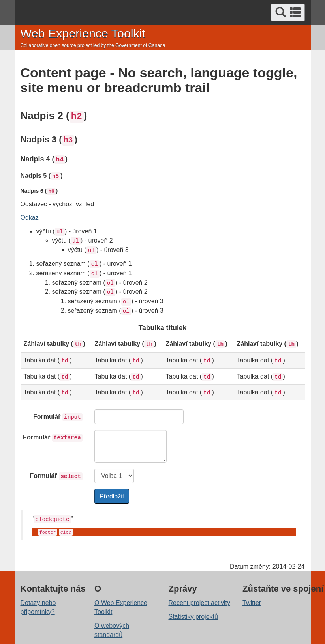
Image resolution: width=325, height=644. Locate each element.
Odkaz (30, 217)
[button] (288, 12)
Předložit (112, 496)
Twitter (252, 603)
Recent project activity (200, 603)
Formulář (58, 417)
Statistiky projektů (193, 617)
